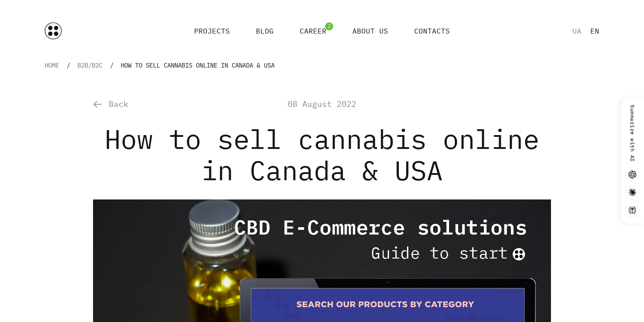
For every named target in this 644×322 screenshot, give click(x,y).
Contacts (432, 31)
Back (111, 104)
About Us (370, 31)
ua (577, 31)
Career (313, 31)
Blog (265, 31)
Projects (212, 31)
